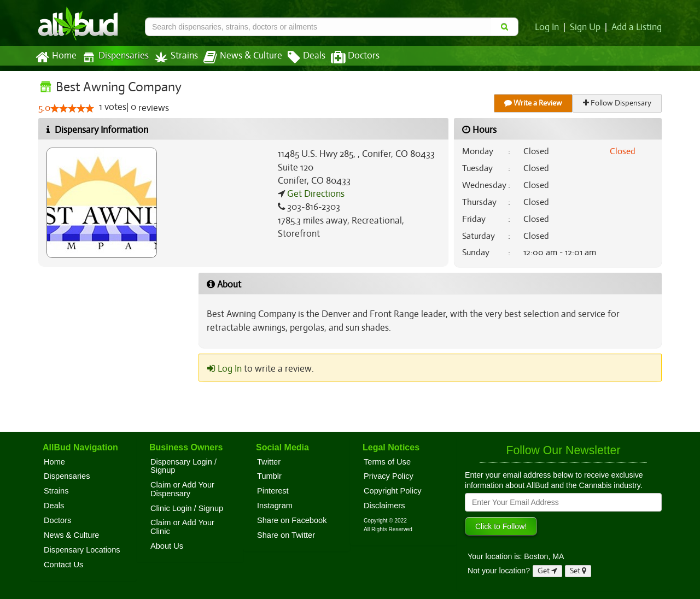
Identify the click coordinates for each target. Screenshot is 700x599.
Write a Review (534, 103)
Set (578, 571)
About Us (167, 546)
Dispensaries (113, 57)
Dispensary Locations (82, 550)
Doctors (346, 57)
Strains (172, 57)
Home (56, 57)
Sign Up (587, 27)
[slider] (72, 109)
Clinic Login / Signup (187, 508)
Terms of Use (387, 462)
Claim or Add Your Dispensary (182, 489)
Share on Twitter (286, 535)
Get (547, 571)
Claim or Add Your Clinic (182, 527)
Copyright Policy (393, 491)
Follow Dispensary (618, 103)
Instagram (275, 506)
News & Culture (237, 57)
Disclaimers (384, 506)
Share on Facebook (292, 520)
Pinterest (273, 491)
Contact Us (63, 565)
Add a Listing (637, 27)
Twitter (269, 462)
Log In (549, 27)
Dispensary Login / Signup (183, 466)
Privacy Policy (389, 476)
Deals (298, 57)
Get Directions (314, 194)
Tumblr (269, 476)
